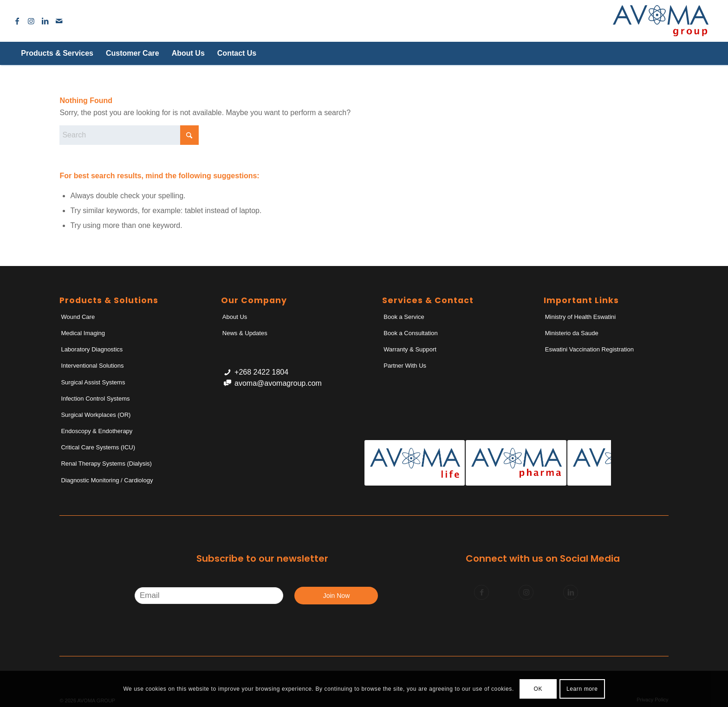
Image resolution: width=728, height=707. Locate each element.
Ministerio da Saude (572, 333)
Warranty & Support (410, 349)
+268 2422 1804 (261, 372)
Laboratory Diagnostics (92, 349)
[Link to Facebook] (17, 21)
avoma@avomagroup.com (278, 383)
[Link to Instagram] (31, 21)
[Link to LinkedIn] (45, 21)
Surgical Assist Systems (93, 382)
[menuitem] (57, 53)
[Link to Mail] (59, 21)
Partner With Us (405, 366)
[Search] (693, 53)
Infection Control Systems (95, 399)
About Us (235, 317)
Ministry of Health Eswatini (580, 317)
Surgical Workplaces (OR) (96, 415)
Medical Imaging (83, 333)
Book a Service (404, 317)
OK (538, 689)
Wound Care (78, 317)
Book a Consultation (410, 333)
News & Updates (245, 333)
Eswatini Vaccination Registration (589, 349)
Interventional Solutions (92, 366)
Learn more (582, 689)
